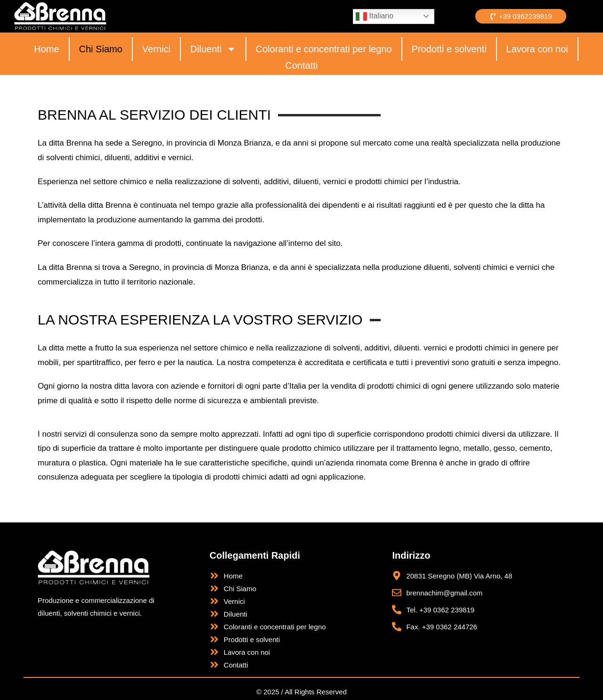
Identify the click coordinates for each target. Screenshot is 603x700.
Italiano (375, 16)
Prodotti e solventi (449, 49)
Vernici (156, 49)
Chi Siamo (101, 49)
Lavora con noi (537, 49)
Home (46, 49)
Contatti (302, 65)
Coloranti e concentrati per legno (324, 49)
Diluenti (213, 49)
